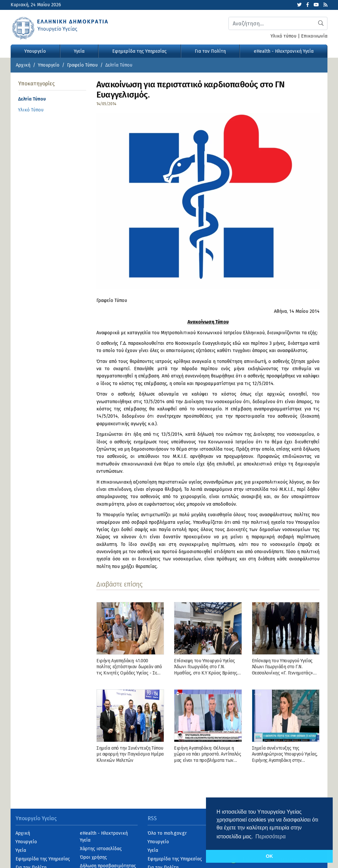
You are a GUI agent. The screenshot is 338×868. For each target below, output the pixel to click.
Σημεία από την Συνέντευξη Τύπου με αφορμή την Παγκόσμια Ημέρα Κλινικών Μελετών (130, 754)
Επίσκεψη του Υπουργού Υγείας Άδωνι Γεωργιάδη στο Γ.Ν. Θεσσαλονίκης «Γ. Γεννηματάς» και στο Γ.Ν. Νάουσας (282, 670)
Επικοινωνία (314, 36)
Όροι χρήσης (93, 857)
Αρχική (23, 65)
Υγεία (79, 51)
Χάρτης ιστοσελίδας (101, 849)
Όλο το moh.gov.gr (167, 833)
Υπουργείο (35, 51)
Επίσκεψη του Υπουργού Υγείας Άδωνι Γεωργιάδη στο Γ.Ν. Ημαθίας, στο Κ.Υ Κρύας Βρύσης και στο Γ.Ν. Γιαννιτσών (205, 670)
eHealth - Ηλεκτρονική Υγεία (284, 51)
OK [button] (269, 856)
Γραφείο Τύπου (82, 65)
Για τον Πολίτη (210, 51)
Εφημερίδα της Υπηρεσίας (139, 51)
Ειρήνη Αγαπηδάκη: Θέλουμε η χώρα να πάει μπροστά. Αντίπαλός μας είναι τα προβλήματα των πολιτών (207, 757)
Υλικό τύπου (284, 36)
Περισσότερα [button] (271, 837)
